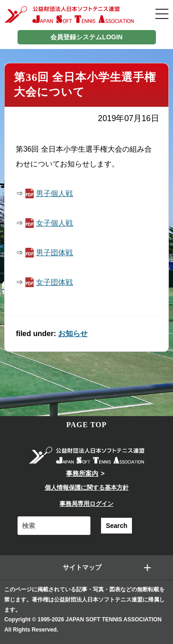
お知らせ (73, 334)
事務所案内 (82, 473)
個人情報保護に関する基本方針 (87, 488)
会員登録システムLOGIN (86, 37)
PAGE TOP (87, 425)
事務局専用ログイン (86, 504)
